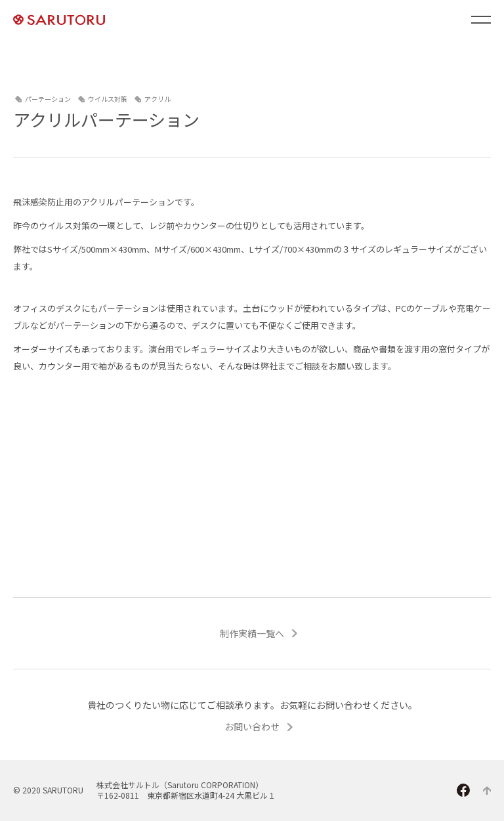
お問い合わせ (252, 727)
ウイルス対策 (108, 99)
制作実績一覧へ (252, 633)
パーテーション (48, 99)
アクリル (157, 99)
